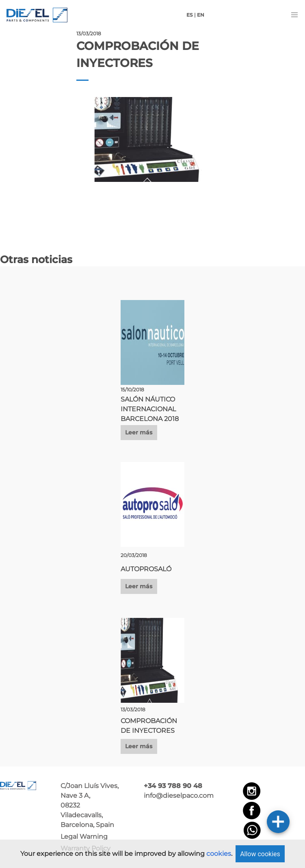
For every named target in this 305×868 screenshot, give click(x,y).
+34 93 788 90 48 (173, 786)
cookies (219, 854)
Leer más (139, 432)
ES (190, 15)
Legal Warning (84, 837)
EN (201, 15)
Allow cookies (260, 854)
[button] (294, 15)
